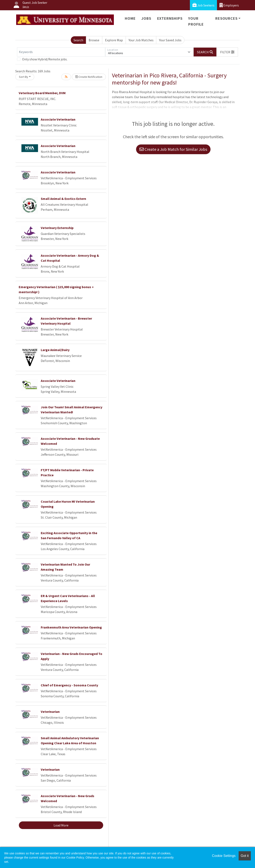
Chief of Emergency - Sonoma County (69, 685)
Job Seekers (203, 5)
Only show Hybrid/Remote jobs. (45, 59)
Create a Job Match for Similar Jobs (173, 149)
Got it (245, 856)
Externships (170, 18)
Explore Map (114, 40)
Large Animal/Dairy (55, 350)
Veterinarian (50, 712)
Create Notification (89, 77)
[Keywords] (61, 52)
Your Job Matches (141, 40)
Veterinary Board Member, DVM (42, 93)
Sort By (24, 77)
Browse (94, 40)
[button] (227, 52)
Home (130, 18)
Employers (229, 5)
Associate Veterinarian (58, 119)
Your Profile (196, 21)
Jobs (146, 18)
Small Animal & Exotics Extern (63, 199)
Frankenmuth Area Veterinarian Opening (71, 627)
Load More (61, 825)
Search (78, 40)
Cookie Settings (224, 856)
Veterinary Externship (57, 228)
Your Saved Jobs (170, 40)
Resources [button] (226, 18)
